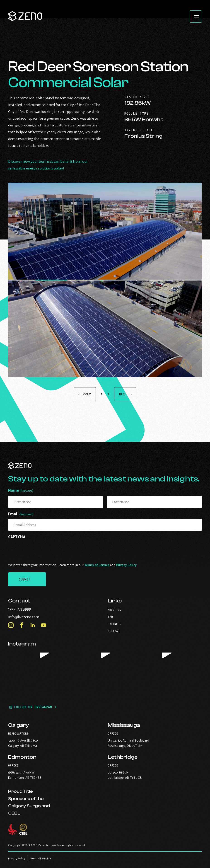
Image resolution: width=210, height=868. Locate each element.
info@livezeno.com (33, 615)
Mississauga (124, 725)
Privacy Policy (126, 563)
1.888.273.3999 (29, 608)
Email (21, 513)
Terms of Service (97, 563)
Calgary (19, 725)
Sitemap (114, 630)
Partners (115, 623)
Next (123, 394)
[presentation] (43, 549)
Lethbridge (123, 757)
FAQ (110, 616)
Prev (87, 394)
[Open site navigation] (195, 17)
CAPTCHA (17, 535)
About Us (114, 609)
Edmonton (22, 757)
